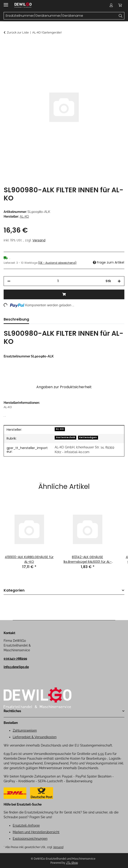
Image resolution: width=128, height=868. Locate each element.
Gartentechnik (65, 437)
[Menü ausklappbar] (6, 3)
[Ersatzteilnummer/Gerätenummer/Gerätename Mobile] (60, 16)
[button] (111, 5)
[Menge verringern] (9, 281)
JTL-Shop (72, 863)
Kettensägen (88, 437)
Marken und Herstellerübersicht (36, 832)
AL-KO (60, 429)
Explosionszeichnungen (30, 839)
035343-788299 (15, 659)
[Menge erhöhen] (119, 281)
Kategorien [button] (14, 591)
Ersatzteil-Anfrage (26, 825)
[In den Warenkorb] (7, 45)
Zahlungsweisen (25, 730)
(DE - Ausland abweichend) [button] (57, 263)
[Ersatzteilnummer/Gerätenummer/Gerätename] (121, 16)
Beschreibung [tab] (16, 319)
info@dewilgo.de (16, 667)
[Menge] (58, 281)
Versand (39, 240)
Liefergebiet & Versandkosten (35, 737)
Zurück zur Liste (18, 32)
